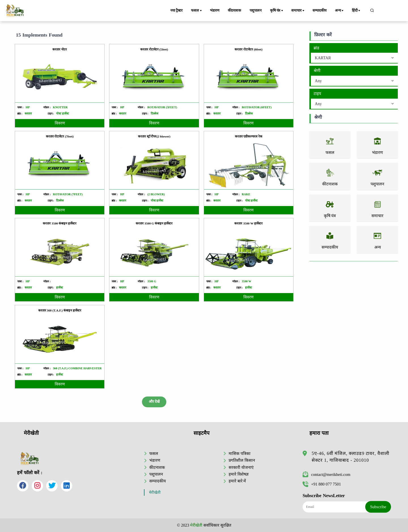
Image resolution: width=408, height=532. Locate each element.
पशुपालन (255, 10)
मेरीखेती (155, 492)
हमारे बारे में (237, 481)
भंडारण (214, 10)
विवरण (60, 123)
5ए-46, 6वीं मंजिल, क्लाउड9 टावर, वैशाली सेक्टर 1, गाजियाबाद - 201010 (350, 457)
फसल (197, 11)
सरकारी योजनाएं (241, 467)
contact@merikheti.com (326, 474)
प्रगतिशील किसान (242, 460)
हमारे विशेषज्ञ (239, 474)
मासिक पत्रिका (240, 453)
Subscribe (378, 507)
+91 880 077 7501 (322, 484)
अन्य (340, 11)
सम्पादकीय (319, 10)
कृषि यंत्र (277, 11)
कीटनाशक (234, 10)
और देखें (154, 402)
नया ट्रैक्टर (176, 10)
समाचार (298, 11)
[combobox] (354, 58)
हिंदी (356, 11)
